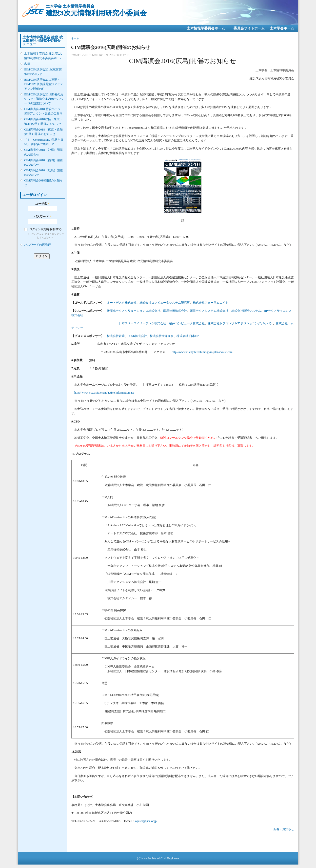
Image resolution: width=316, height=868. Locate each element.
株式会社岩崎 (116, 336)
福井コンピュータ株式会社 (187, 323)
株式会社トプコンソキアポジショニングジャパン (240, 323)
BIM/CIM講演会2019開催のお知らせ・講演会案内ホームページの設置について (44, 99)
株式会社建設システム (246, 311)
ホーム (75, 38)
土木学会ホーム (282, 28)
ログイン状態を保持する (45, 229)
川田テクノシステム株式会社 (209, 311)
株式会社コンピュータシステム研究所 (165, 303)
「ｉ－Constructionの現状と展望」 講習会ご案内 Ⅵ (44, 142)
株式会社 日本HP (188, 336)
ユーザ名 (42, 204)
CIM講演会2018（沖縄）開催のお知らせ (43, 152)
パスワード (42, 217)
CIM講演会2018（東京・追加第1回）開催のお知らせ (43, 132)
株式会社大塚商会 (162, 336)
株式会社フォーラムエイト (211, 303)
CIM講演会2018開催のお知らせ (43, 183)
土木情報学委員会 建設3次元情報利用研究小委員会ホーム (43, 56)
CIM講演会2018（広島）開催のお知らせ (43, 173)
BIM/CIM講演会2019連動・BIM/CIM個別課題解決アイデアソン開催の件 (44, 84)
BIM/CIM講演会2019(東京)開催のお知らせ (43, 72)
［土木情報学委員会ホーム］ (206, 28)
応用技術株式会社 (175, 311)
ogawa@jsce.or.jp (146, 821)
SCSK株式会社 (137, 336)
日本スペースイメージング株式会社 (142, 323)
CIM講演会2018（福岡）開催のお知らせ (43, 162)
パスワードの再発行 (38, 245)
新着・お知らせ (284, 829)
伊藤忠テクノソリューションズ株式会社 (134, 311)
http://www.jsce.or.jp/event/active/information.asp (104, 393)
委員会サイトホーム (249, 28)
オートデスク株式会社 (122, 303)
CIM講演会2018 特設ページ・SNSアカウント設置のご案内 (44, 111)
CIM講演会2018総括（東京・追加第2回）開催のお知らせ (43, 121)
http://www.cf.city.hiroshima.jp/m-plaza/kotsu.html (203, 352)
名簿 (27, 64)
